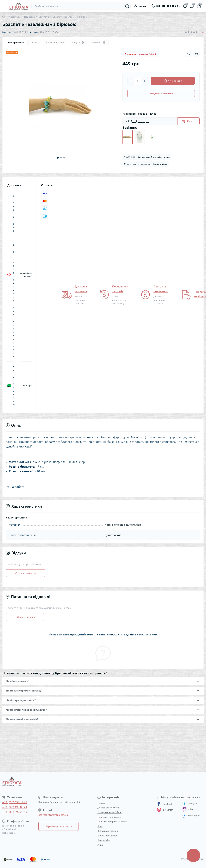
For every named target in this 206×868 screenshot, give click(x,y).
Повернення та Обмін (109, 812)
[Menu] (4, 6)
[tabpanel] (61, 105)
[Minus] (131, 81)
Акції (100, 845)
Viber (188, 809)
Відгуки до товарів (108, 831)
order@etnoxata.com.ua (53, 815)
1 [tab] (58, 158)
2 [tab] (61, 158)
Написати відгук (25, 573)
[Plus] (145, 81)
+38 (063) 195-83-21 (15, 807)
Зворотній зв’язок (107, 836)
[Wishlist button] (189, 54)
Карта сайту (104, 840)
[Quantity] (138, 81)
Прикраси (29, 17)
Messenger (191, 816)
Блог (100, 826)
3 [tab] (64, 158)
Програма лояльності (109, 817)
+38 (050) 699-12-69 (15, 802)
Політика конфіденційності (112, 822)
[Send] (189, 121)
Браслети (44, 17)
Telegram (190, 804)
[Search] (127, 6)
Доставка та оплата (108, 808)
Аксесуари (15, 17)
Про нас (102, 803)
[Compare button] (197, 54)
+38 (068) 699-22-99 (15, 812)
